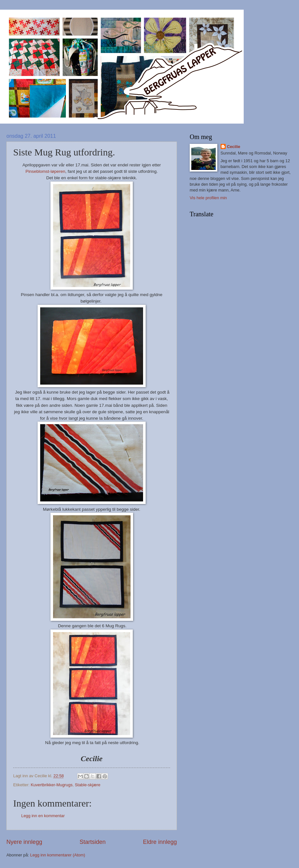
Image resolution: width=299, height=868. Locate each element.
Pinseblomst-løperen (45, 171)
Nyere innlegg (24, 842)
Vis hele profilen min (208, 198)
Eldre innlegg (160, 842)
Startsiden (92, 842)
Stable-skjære (88, 785)
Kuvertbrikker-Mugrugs (51, 785)
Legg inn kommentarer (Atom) (58, 855)
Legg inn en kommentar (43, 816)
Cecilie (234, 147)
